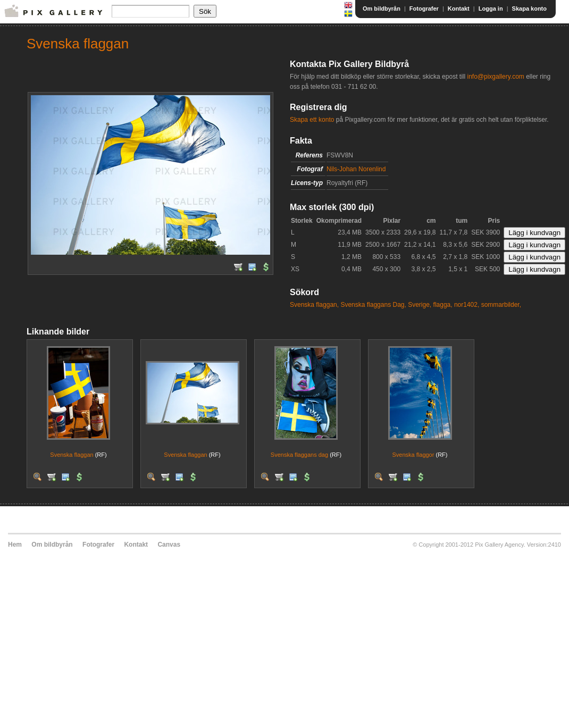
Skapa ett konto (312, 120)
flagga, (443, 305)
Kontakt (459, 9)
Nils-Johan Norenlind (356, 169)
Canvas (169, 545)
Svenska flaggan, (314, 305)
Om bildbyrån (382, 9)
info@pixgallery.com (495, 77)
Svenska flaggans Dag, (373, 305)
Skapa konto (529, 9)
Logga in (491, 9)
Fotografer (424, 9)
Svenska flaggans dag (299, 455)
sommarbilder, (501, 305)
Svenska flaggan (72, 455)
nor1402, (467, 305)
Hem (15, 545)
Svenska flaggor (413, 455)
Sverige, (420, 305)
